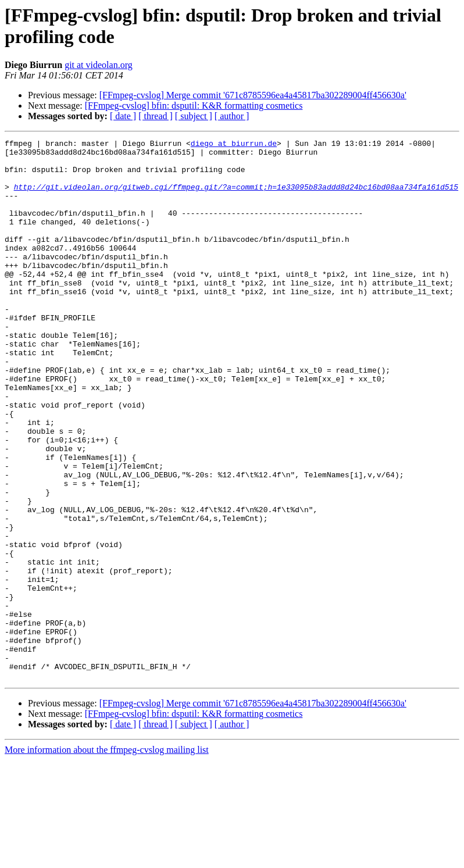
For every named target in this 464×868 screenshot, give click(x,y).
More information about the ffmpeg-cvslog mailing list (107, 858)
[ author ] (232, 116)
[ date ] (123, 116)
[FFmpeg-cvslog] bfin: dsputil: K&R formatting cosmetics (194, 106)
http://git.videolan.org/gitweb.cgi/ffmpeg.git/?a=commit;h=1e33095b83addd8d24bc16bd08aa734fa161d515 (236, 197)
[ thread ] (156, 116)
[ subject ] (194, 116)
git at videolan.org (99, 65)
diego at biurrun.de (234, 145)
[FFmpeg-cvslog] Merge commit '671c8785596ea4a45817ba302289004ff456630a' (253, 95)
